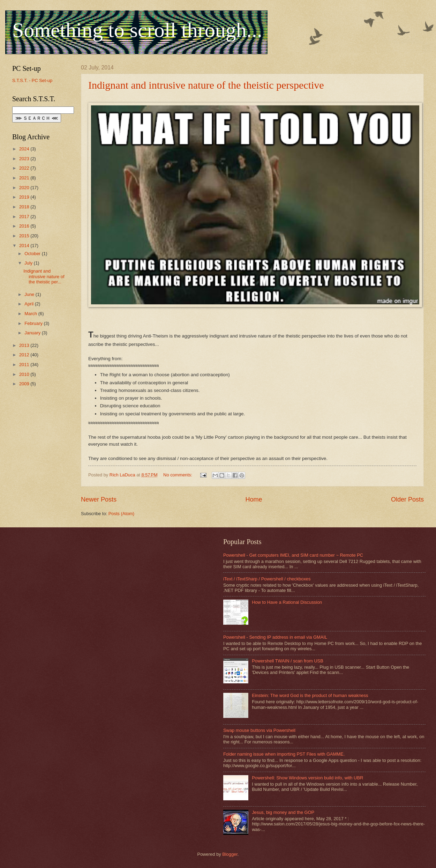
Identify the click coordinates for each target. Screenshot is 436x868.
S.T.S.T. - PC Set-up (32, 80)
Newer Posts (99, 499)
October (33, 254)
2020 (25, 188)
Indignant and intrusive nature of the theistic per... (44, 276)
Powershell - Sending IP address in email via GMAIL (275, 637)
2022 (25, 168)
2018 (25, 207)
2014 (25, 246)
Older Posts (407, 499)
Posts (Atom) (121, 514)
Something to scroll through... (137, 30)
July (29, 263)
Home (254, 499)
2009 (25, 384)
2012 (25, 355)
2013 (25, 345)
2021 (25, 178)
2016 (25, 226)
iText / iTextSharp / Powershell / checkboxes (267, 579)
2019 (25, 197)
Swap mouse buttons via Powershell (259, 730)
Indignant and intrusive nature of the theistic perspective (206, 85)
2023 (25, 159)
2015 (25, 236)
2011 (25, 365)
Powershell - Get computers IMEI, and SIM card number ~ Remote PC (293, 555)
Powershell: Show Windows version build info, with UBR (307, 778)
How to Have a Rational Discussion (287, 602)
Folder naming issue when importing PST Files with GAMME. (284, 754)
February (34, 323)
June (30, 294)
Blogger (230, 854)
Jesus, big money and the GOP (283, 812)
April (29, 304)
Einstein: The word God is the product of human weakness (310, 695)
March (31, 314)
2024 (25, 149)
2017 (25, 217)
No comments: (178, 475)
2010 (25, 374)
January (33, 333)
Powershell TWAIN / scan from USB (288, 661)
